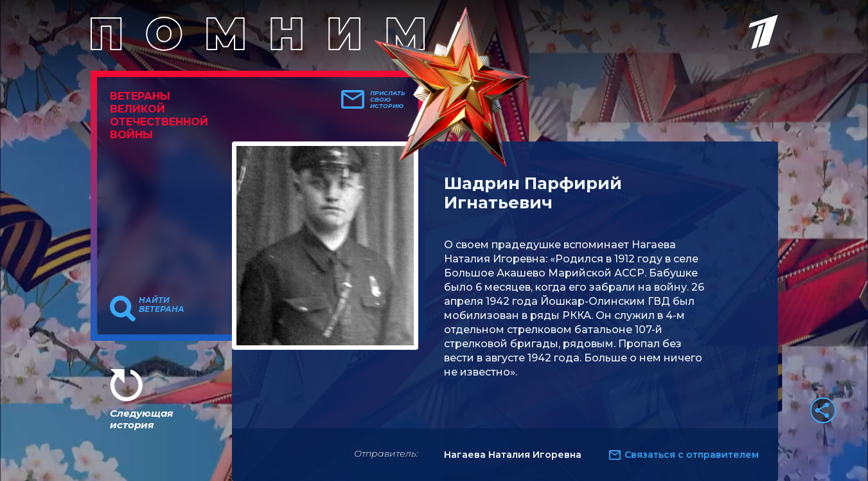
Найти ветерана (162, 305)
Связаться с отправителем (692, 455)
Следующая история (141, 419)
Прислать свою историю (388, 100)
